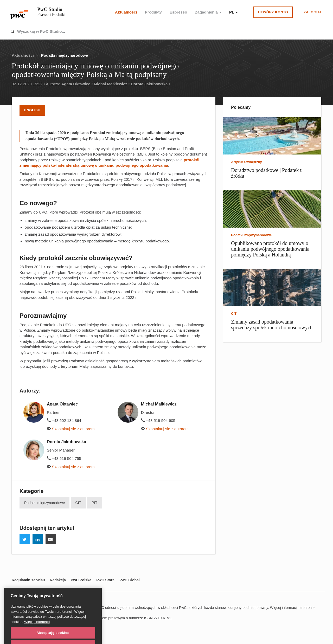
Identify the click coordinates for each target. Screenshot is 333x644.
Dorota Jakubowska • (151, 84)
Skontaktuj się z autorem (71, 429)
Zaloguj (312, 12)
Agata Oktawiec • (77, 84)
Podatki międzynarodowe (65, 55)
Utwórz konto (273, 12)
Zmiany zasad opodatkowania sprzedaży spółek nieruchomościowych (272, 325)
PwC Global (130, 580)
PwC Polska (81, 580)
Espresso (178, 12)
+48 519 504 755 (64, 458)
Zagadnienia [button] (208, 12)
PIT (94, 503)
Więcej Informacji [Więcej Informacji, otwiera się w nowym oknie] (37, 632)
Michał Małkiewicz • (112, 84)
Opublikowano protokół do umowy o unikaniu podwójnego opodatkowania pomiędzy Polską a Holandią (270, 249)
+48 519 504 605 (158, 420)
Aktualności (126, 12)
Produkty (153, 12)
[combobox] (155, 32)
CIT (78, 503)
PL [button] (233, 12)
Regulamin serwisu (28, 580)
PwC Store (105, 580)
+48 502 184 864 (64, 420)
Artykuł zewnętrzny (246, 162)
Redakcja (58, 580)
